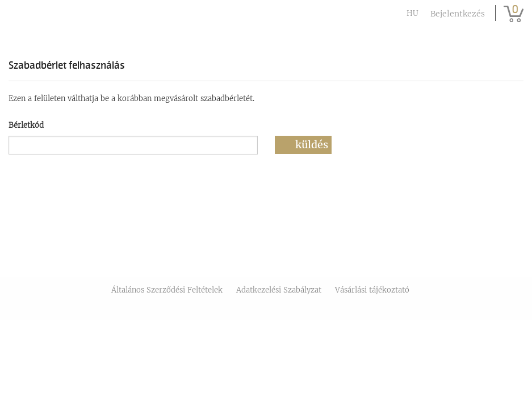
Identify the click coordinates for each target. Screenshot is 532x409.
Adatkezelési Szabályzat (279, 290)
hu (412, 13)
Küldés (312, 145)
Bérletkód (26, 125)
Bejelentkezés (458, 14)
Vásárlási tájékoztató (372, 290)
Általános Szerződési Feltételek (167, 290)
